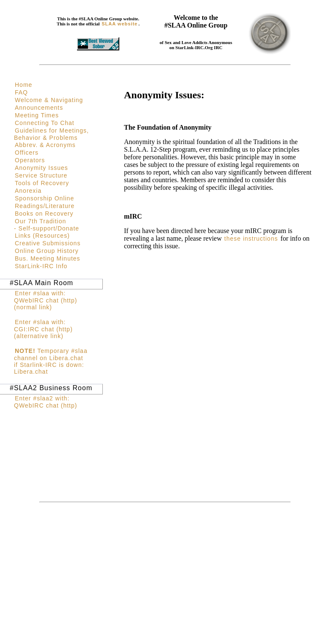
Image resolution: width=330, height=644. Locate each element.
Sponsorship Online (44, 198)
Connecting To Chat (45, 123)
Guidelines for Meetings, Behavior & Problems (51, 134)
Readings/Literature (45, 206)
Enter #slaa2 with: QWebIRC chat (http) (45, 402)
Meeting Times (37, 115)
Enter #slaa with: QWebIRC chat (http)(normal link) (45, 300)
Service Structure (41, 175)
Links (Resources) (42, 236)
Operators (30, 160)
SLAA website (120, 24)
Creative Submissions (48, 243)
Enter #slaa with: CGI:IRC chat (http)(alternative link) (43, 329)
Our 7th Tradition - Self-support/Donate (47, 225)
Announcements (39, 108)
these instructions (251, 239)
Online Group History (47, 251)
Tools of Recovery (42, 183)
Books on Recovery (44, 214)
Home (23, 85)
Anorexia (28, 191)
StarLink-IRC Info (41, 266)
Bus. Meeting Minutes (48, 258)
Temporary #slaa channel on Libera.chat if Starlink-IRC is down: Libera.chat (51, 361)
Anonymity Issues (41, 168)
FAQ (21, 92)
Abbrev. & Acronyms (45, 145)
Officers (27, 153)
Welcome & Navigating (49, 100)
